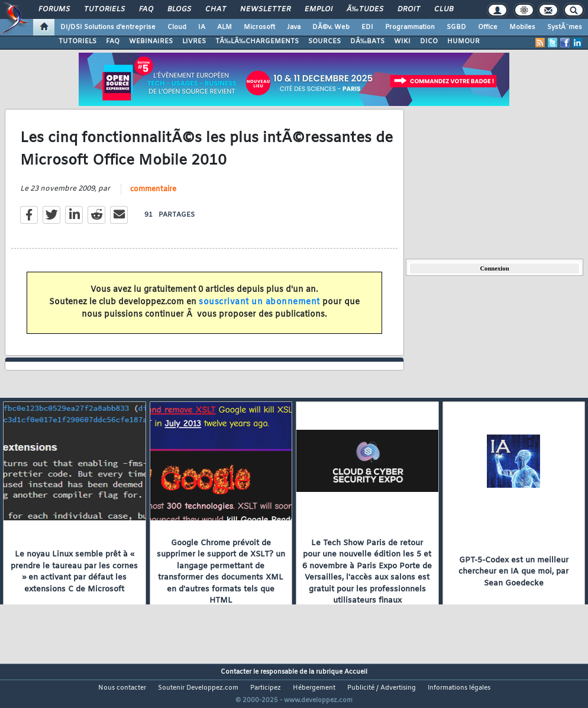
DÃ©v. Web (331, 27)
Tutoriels (104, 9)
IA (202, 27)
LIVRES (194, 41)
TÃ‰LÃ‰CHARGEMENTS (257, 41)
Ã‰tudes (365, 9)
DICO (429, 41)
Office (488, 27)
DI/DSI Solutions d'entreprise (108, 27)
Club (444, 9)
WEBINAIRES (151, 41)
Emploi (319, 9)
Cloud (177, 27)
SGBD (456, 27)
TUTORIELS (77, 41)
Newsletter (265, 9)
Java (294, 27)
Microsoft (259, 27)
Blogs (179, 9)
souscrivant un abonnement (259, 310)
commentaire (153, 197)
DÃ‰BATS (367, 41)
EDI (367, 27)
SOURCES (324, 41)
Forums (54, 9)
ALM (224, 27)
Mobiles (522, 27)
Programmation (410, 27)
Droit (409, 9)
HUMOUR (463, 41)
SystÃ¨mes (565, 27)
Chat (216, 9)
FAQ (146, 9)
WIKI (402, 41)
